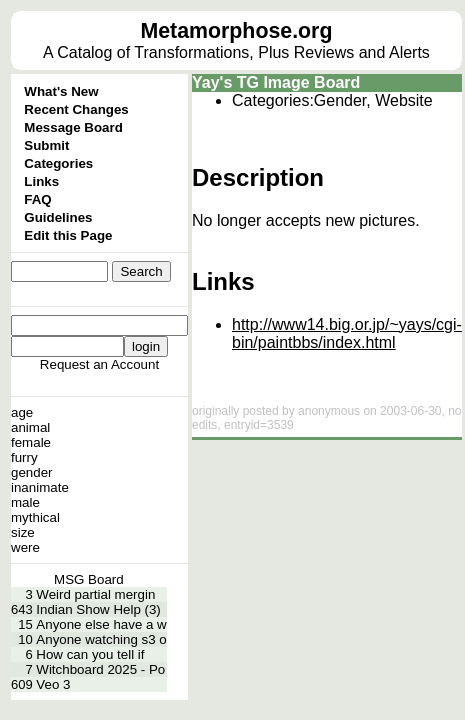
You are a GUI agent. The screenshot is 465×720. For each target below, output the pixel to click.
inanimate (40, 487)
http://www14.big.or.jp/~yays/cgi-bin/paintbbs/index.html (347, 333)
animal (30, 427)
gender (32, 472)
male (25, 502)
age (22, 412)
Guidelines (58, 217)
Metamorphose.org (236, 31)
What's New (61, 91)
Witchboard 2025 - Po (100, 669)
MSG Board (89, 579)
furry (24, 457)
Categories (58, 163)
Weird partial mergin (95, 594)
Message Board (73, 127)
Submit (46, 145)
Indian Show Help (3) (98, 609)
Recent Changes (76, 109)
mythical (35, 517)
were (25, 547)
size (23, 532)
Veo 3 (53, 684)
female (31, 442)
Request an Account (99, 364)
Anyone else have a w (101, 624)
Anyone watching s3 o (101, 639)
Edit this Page (68, 235)
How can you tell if (90, 654)
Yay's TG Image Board (276, 82)
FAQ (37, 199)
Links (41, 181)
